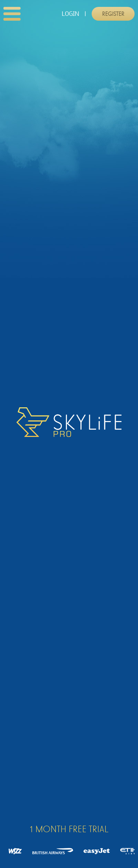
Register (113, 14)
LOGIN (70, 14)
